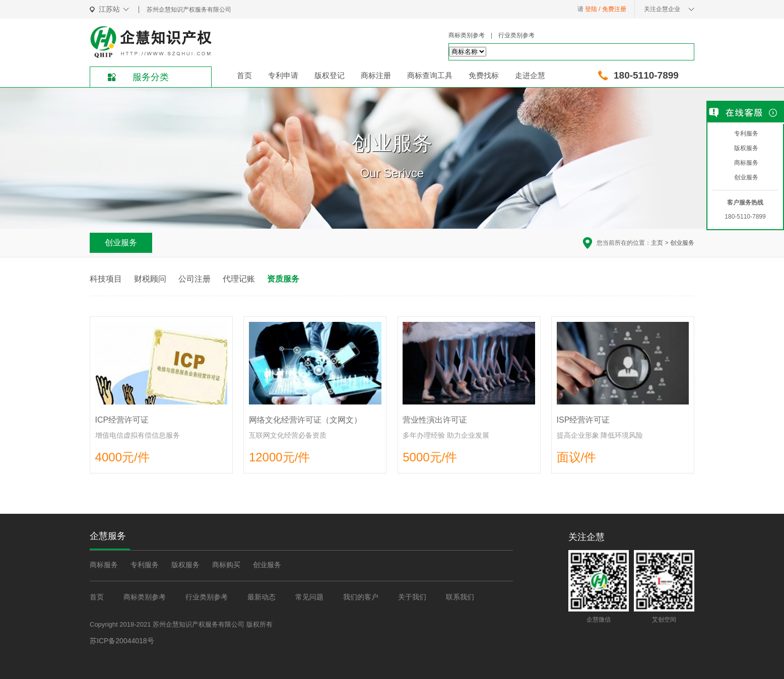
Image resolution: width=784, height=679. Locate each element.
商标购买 (226, 565)
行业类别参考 (516, 35)
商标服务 (104, 565)
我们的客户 (361, 597)
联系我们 (460, 597)
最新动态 (262, 597)
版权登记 (330, 75)
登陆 (591, 9)
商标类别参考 (467, 35)
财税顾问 (150, 279)
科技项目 (106, 279)
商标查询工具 (430, 75)
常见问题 (309, 597)
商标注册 (376, 75)
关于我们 (412, 597)
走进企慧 (530, 75)
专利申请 (283, 75)
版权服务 (185, 565)
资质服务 (283, 279)
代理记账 (239, 279)
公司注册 (194, 279)
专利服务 (145, 565)
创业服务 (682, 243)
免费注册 (614, 9)
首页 (244, 75)
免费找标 (484, 75)
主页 (657, 243)
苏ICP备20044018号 (122, 640)
